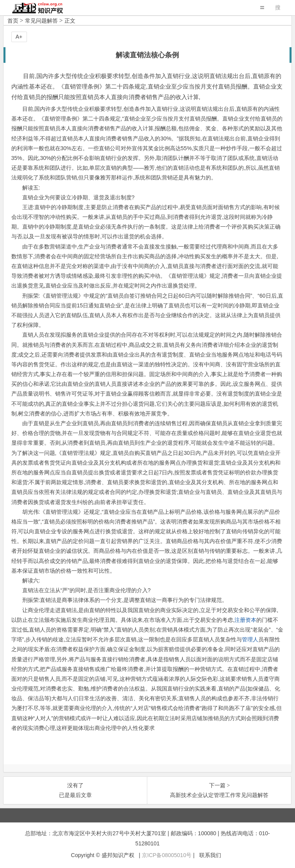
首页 (13, 21)
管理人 (250, 639)
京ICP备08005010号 (167, 855)
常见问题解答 (41, 21)
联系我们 (210, 855)
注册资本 (245, 620)
